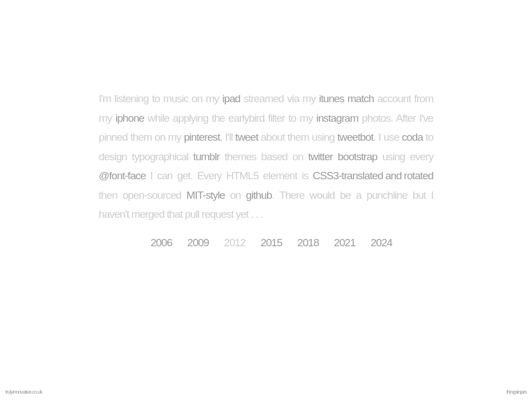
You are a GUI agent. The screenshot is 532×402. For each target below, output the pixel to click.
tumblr (206, 157)
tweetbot (356, 137)
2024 (382, 243)
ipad (231, 99)
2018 (308, 243)
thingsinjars (517, 392)
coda (413, 137)
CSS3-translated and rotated (373, 176)
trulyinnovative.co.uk (24, 392)
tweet (247, 137)
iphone (130, 118)
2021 (345, 243)
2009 (198, 243)
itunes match (346, 99)
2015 (271, 243)
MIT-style (205, 195)
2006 (161, 243)
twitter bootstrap (343, 157)
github (259, 195)
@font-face (122, 176)
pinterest (202, 137)
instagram (337, 118)
